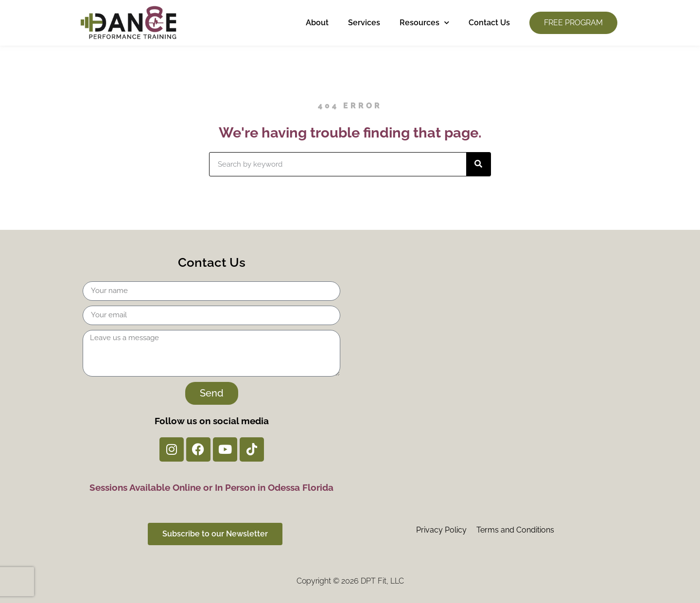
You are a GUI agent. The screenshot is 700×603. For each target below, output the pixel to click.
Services (364, 23)
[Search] (478, 164)
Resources (424, 23)
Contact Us (489, 23)
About (317, 23)
